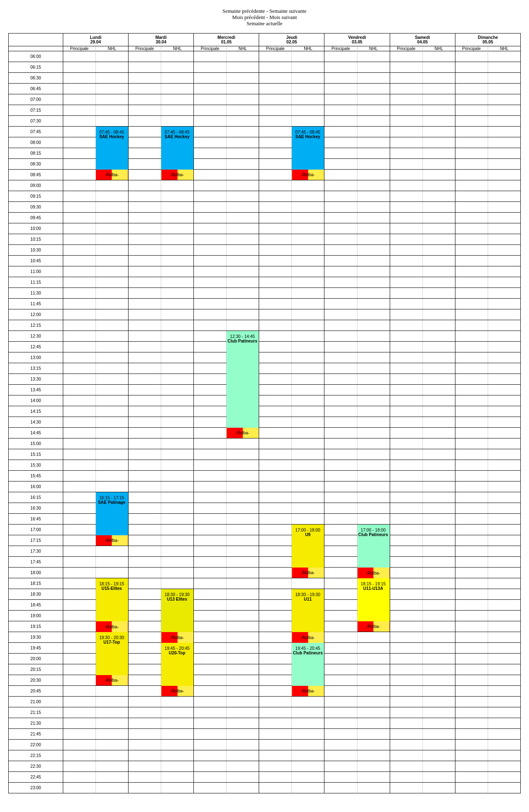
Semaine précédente (244, 11)
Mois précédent (249, 17)
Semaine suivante (288, 11)
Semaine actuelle (264, 24)
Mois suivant (283, 17)
